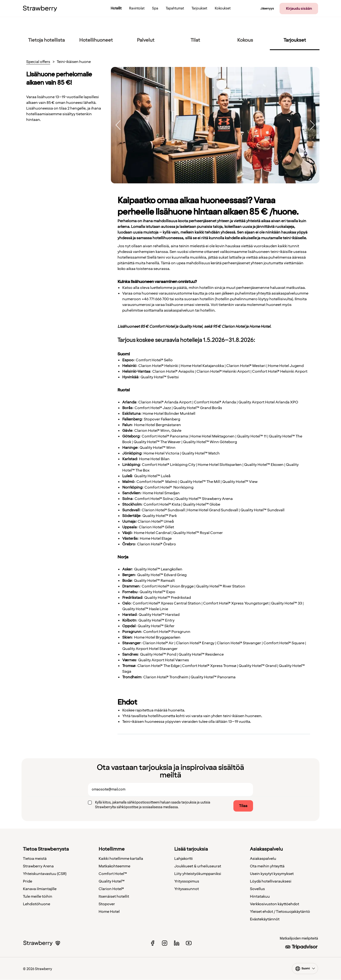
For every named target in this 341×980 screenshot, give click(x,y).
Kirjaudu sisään (299, 9)
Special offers (38, 62)
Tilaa (243, 806)
